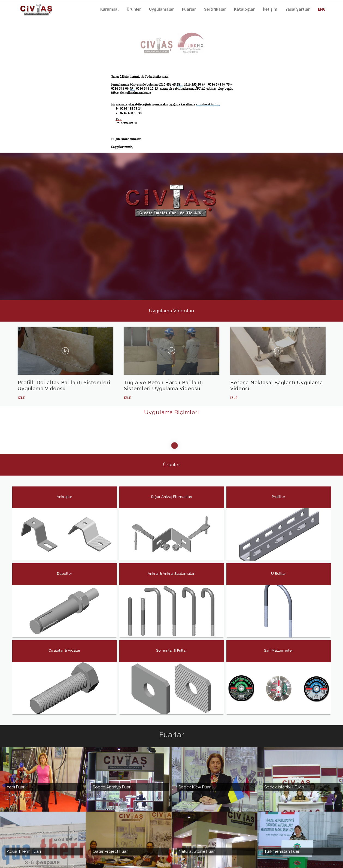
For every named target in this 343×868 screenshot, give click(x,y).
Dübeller (64, 568)
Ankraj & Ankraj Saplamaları (171, 568)
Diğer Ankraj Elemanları (171, 491)
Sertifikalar (215, 9)
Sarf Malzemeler (278, 645)
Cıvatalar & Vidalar (64, 645)
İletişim (270, 9)
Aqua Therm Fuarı (24, 819)
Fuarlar (189, 9)
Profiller (278, 491)
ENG (322, 9)
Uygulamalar (161, 9)
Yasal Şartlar (298, 9)
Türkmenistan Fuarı (282, 819)
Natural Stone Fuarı (197, 819)
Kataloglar (244, 9)
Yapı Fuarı (16, 755)
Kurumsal (109, 9)
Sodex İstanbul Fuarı (284, 755)
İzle (21, 398)
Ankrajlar (64, 491)
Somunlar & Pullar (171, 645)
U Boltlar (278, 568)
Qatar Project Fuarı (111, 819)
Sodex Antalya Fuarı (112, 755)
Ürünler (134, 9)
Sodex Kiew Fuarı (195, 755)
